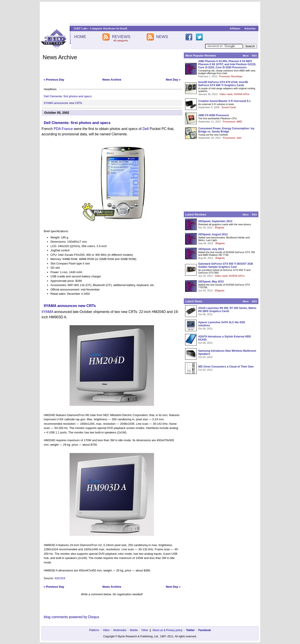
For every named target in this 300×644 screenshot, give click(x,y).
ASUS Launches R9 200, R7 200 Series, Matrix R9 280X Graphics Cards (227, 310)
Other (145, 630)
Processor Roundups (231, 76)
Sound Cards (229, 107)
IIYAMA (47, 312)
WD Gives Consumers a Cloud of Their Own (226, 367)
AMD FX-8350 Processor (214, 115)
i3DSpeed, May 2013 (211, 282)
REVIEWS (121, 37)
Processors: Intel (232, 138)
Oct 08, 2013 (205, 314)
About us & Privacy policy (167, 630)
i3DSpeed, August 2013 (213, 234)
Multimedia (120, 630)
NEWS (162, 37)
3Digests (219, 228)
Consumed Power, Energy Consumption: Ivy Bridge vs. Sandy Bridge (226, 130)
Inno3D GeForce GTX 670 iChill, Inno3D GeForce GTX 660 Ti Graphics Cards (223, 84)
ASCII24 (60, 578)
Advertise (250, 28)
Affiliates (235, 28)
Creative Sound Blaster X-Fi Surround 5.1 (224, 101)
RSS (254, 56)
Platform (94, 630)
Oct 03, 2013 (205, 370)
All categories (121, 41)
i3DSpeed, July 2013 (211, 249)
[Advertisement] (150, 13)
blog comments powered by (71, 617)
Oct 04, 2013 (205, 357)
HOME (80, 37)
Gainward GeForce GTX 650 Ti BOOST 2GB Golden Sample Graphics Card (226, 265)
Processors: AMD (232, 122)
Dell (146, 129)
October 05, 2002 (57, 113)
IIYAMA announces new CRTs (63, 103)
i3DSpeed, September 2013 (215, 221)
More (246, 56)
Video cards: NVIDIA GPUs (235, 94)
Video (106, 630)
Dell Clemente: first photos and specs (68, 96)
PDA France (63, 129)
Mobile (134, 630)
